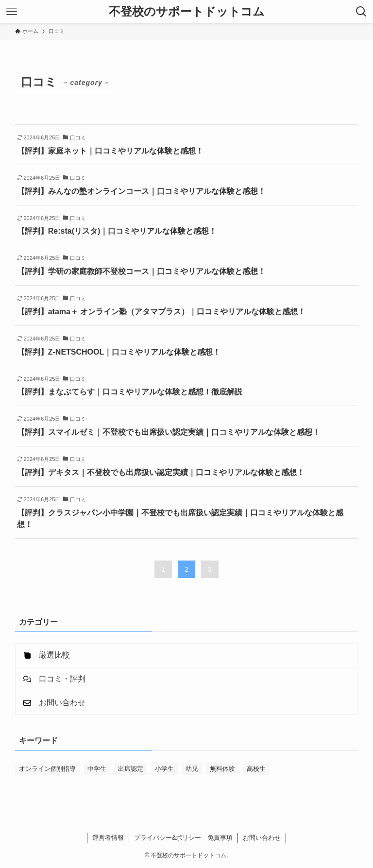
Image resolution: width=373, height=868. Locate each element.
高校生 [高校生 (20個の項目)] (256, 769)
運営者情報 (108, 838)
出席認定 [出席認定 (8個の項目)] (131, 769)
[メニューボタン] (12, 12)
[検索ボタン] (361, 12)
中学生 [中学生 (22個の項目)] (97, 769)
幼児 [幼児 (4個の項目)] (192, 769)
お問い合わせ (262, 838)
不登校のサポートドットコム (187, 12)
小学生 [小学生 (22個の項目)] (164, 769)
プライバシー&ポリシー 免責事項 (184, 838)
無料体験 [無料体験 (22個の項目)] (222, 769)
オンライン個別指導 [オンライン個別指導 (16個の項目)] (47, 769)
